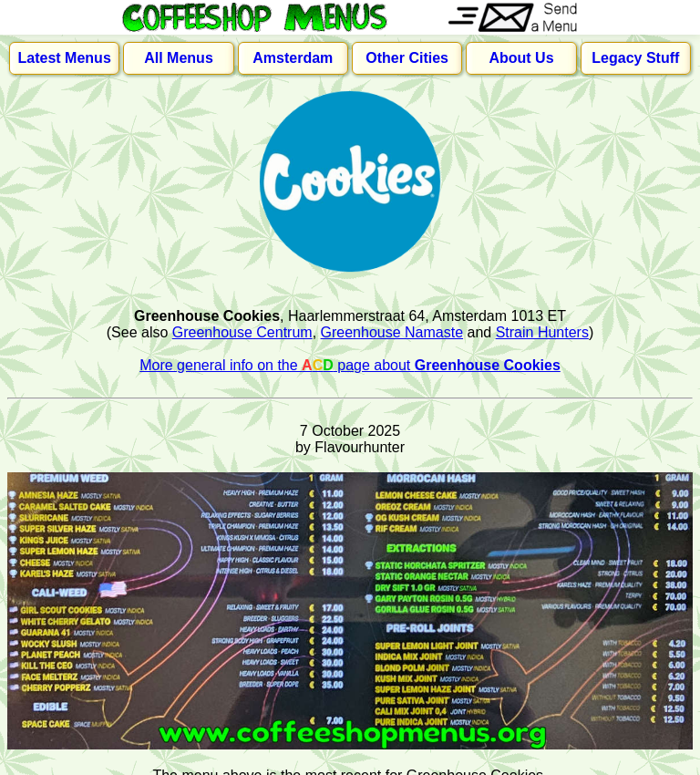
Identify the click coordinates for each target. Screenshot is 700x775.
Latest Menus (65, 58)
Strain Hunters (542, 332)
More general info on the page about (350, 365)
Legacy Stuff (635, 58)
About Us (521, 58)
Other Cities (407, 58)
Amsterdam (293, 58)
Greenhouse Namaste (392, 332)
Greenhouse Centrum (242, 332)
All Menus (179, 58)
